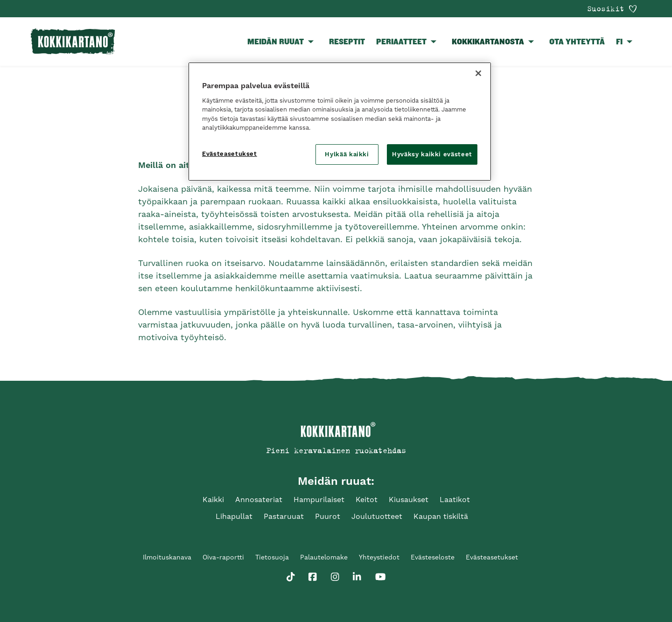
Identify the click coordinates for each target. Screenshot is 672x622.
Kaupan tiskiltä (441, 516)
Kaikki (213, 500)
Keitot (367, 500)
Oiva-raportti (223, 557)
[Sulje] (478, 73)
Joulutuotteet (377, 516)
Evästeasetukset (492, 557)
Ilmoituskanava (167, 557)
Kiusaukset (409, 500)
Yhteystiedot (379, 557)
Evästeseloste (433, 557)
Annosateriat (259, 500)
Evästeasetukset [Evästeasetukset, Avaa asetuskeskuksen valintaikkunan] (230, 154)
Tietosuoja (272, 557)
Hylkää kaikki (347, 154)
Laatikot (455, 500)
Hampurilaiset (319, 500)
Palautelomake (324, 557)
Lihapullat (234, 516)
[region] (340, 122)
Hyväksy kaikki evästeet (432, 154)
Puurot (328, 516)
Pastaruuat (284, 516)
